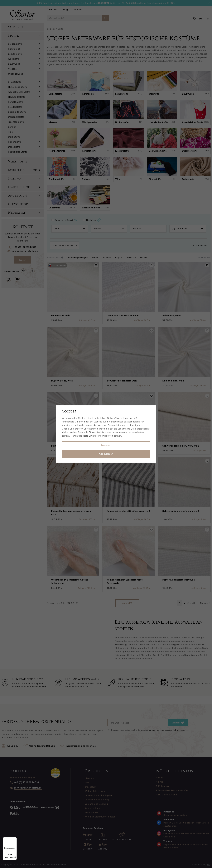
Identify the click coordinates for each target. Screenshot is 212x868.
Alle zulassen (106, 454)
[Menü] (15, 839)
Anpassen (106, 445)
